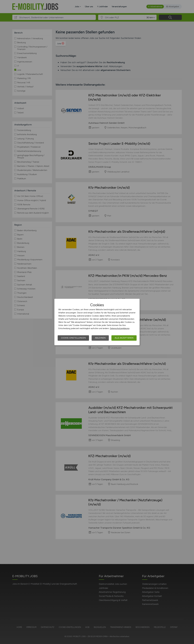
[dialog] (97, 322)
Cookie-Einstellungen (73, 338)
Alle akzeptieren (124, 338)
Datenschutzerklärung (120, 328)
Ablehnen (100, 338)
